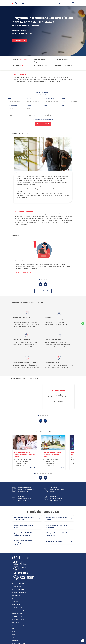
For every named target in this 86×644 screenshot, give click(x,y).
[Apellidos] (34, 101)
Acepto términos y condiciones (44, 120)
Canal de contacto (49, 112)
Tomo (46, 105)
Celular (64, 98)
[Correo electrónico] (52, 101)
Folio (63, 105)
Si (41, 94)
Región (10, 112)
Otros (14, 638)
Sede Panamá (23, 60)
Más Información (20, 40)
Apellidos (29, 98)
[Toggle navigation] (73, 3)
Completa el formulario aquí (23, 272)
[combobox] (9, 108)
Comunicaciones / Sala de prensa (22, 626)
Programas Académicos (20, 599)
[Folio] (70, 108)
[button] (41, 478)
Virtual (24, 65)
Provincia (29, 105)
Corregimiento (30, 112)
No (46, 94)
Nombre (10, 98)
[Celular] (73, 101)
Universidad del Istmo (19, 584)
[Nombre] (16, 101)
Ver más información (43, 291)
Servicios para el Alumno (20, 611)
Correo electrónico (49, 98)
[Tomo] (52, 108)
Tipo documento (13, 105)
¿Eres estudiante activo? (43, 92)
